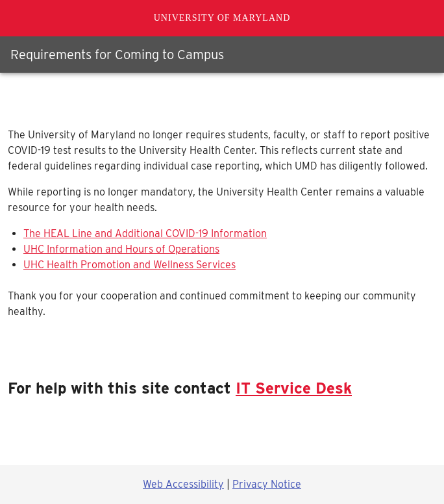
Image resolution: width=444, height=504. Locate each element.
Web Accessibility (183, 484)
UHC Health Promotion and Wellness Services (129, 265)
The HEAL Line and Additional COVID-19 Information (145, 233)
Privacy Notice (267, 484)
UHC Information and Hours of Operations (121, 249)
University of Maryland (222, 18)
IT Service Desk (294, 388)
